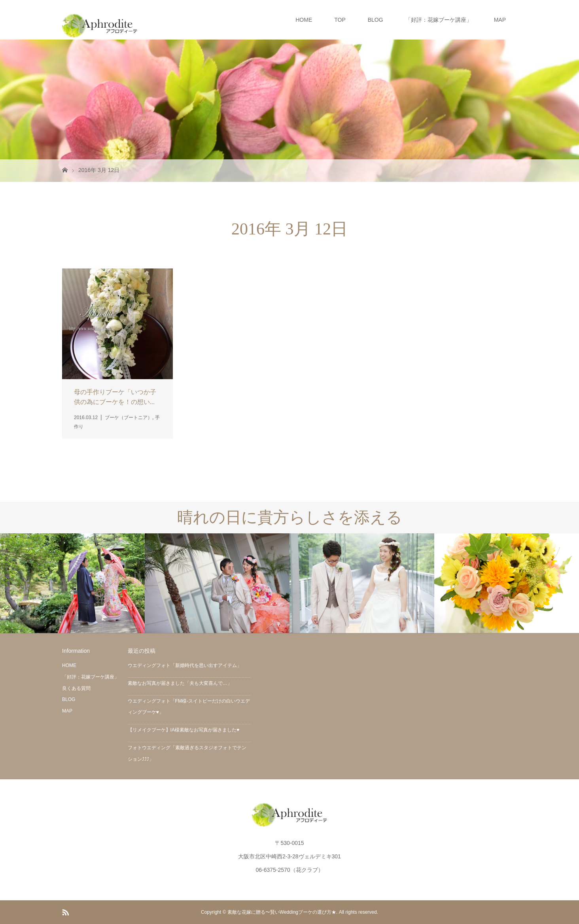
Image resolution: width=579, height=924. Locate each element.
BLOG (376, 20)
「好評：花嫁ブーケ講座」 (439, 20)
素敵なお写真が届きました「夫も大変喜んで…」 (180, 683)
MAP (500, 20)
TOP (340, 20)
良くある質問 (76, 688)
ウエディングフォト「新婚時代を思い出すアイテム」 (185, 665)
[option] (72, 583)
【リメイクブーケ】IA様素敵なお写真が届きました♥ (184, 730)
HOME (304, 20)
